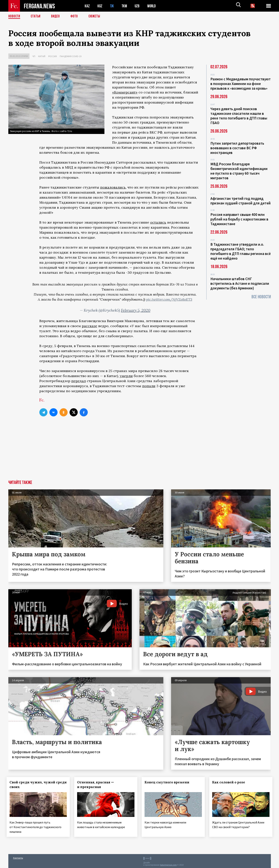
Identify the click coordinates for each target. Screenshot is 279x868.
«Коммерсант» (125, 92)
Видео (57, 16)
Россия (53, 56)
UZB (138, 6)
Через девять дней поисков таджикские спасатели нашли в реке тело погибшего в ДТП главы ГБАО (239, 116)
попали (149, 386)
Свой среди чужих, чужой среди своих (34, 785)
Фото (76, 16)
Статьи (37, 16)
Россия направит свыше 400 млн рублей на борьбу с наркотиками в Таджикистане (239, 219)
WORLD (153, 6)
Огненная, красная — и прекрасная (97, 785)
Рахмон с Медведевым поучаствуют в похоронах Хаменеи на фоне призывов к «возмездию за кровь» (241, 84)
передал (79, 381)
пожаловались (113, 187)
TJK (112, 6)
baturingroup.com (168, 864)
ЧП (34, 56)
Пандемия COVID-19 (71, 56)
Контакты (18, 857)
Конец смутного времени (169, 782)
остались (158, 222)
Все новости (261, 297)
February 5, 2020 (136, 310)
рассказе (90, 326)
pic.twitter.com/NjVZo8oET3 (169, 299)
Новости (15, 16)
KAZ (87, 6)
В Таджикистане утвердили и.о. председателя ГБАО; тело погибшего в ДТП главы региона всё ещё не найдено (241, 251)
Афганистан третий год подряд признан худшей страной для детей (241, 201)
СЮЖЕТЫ (96, 16)
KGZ (100, 6)
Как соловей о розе (230, 782)
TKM (125, 6)
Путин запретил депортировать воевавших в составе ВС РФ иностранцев (237, 148)
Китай (42, 56)
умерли (126, 376)
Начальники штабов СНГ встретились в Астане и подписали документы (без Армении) (240, 283)
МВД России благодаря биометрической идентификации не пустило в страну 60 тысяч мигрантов (239, 171)
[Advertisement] (139, 451)
